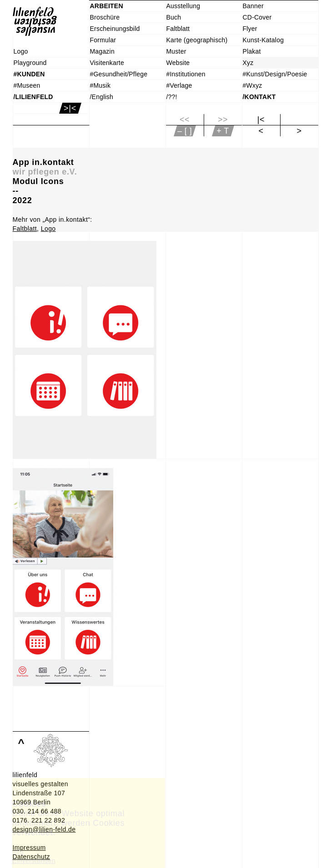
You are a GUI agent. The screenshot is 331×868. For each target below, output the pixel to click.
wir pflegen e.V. (45, 172)
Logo (48, 229)
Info (18, 852)
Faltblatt (25, 229)
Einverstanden (34, 861)
